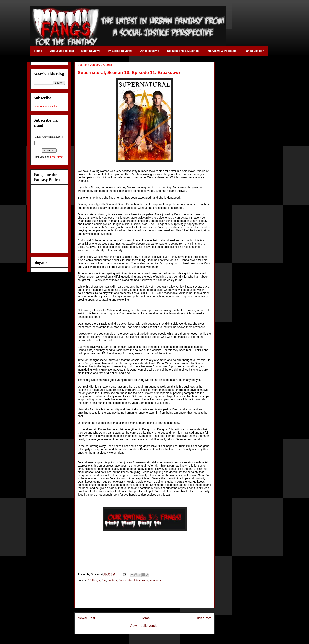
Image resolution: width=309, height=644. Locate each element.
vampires (155, 580)
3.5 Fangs (94, 580)
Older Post (203, 618)
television (142, 580)
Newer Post (86, 618)
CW (104, 580)
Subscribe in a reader (45, 106)
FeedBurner (57, 157)
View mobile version (144, 626)
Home (145, 618)
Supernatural (126, 580)
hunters (112, 580)
